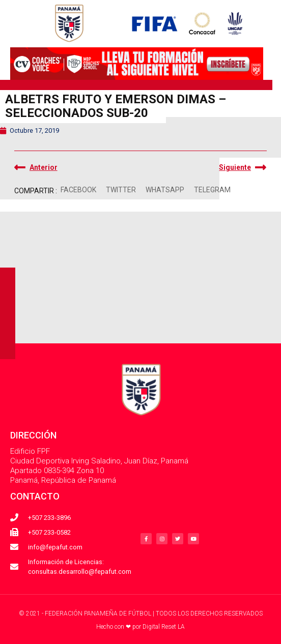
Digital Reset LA (164, 627)
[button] (79, 190)
